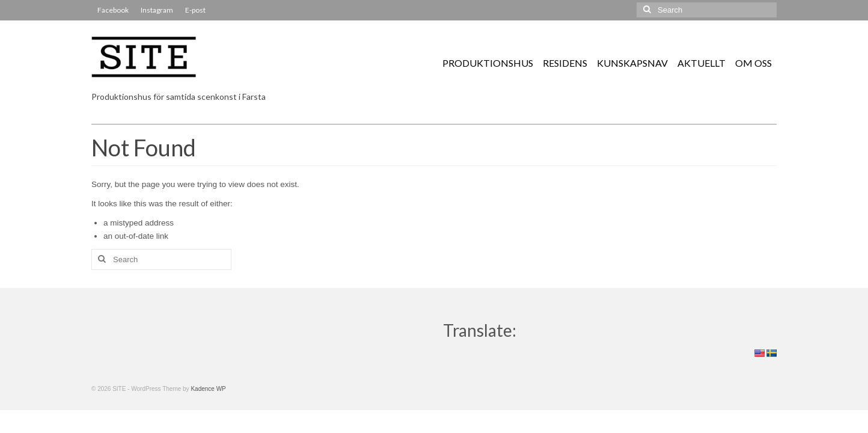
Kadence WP (208, 389)
